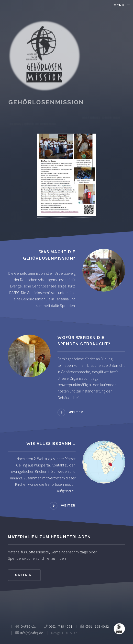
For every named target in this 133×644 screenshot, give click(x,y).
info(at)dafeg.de (32, 633)
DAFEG (26, 626)
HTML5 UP (69, 633)
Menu (119, 5)
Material (24, 575)
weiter (76, 412)
